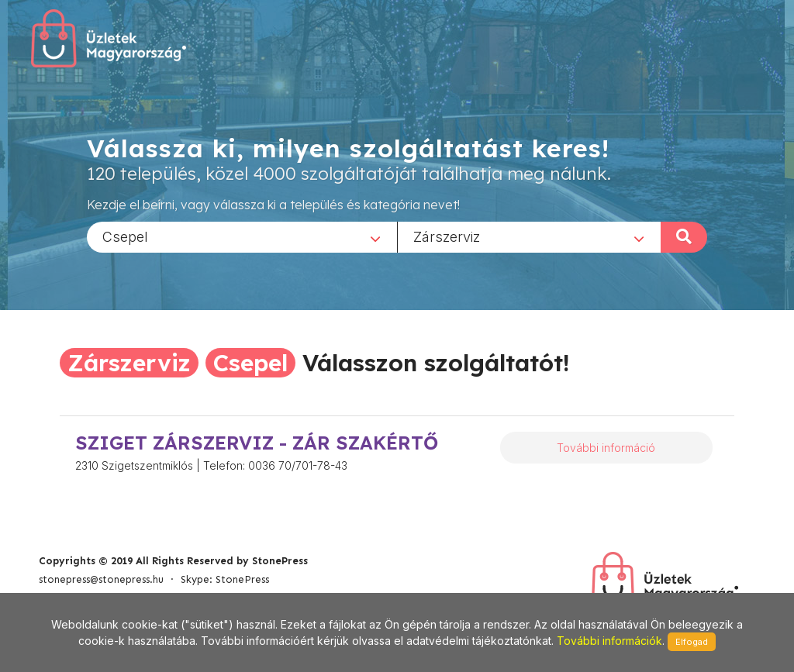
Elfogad (692, 642)
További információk (609, 641)
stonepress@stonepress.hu (101, 579)
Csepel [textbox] (125, 236)
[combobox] (242, 236)
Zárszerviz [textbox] (447, 236)
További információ (606, 448)
